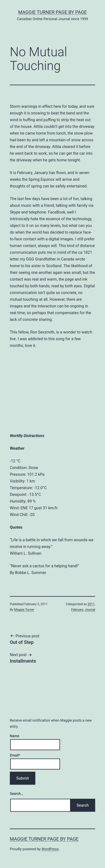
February (77, 610)
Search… (17, 794)
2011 (91, 604)
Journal (90, 610)
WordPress (50, 849)
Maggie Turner (24, 610)
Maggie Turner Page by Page (53, 12)
